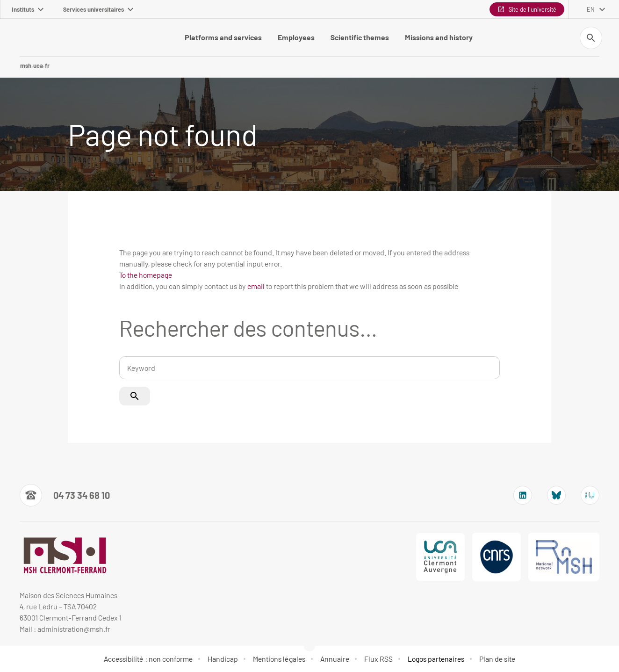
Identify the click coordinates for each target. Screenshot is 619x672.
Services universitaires (98, 9)
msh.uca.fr (35, 65)
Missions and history (439, 37)
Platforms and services (223, 37)
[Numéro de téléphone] (65, 495)
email (256, 286)
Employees (296, 37)
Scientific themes (360, 37)
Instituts (28, 9)
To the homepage (146, 275)
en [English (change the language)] (591, 9)
